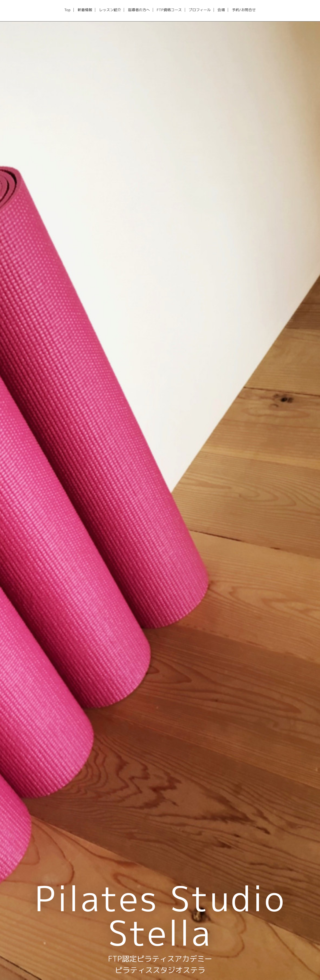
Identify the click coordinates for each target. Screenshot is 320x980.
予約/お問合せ (244, 10)
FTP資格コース (169, 10)
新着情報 (85, 10)
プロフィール (200, 10)
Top (67, 10)
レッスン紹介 (110, 10)
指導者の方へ (139, 10)
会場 (221, 10)
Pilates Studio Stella (160, 915)
